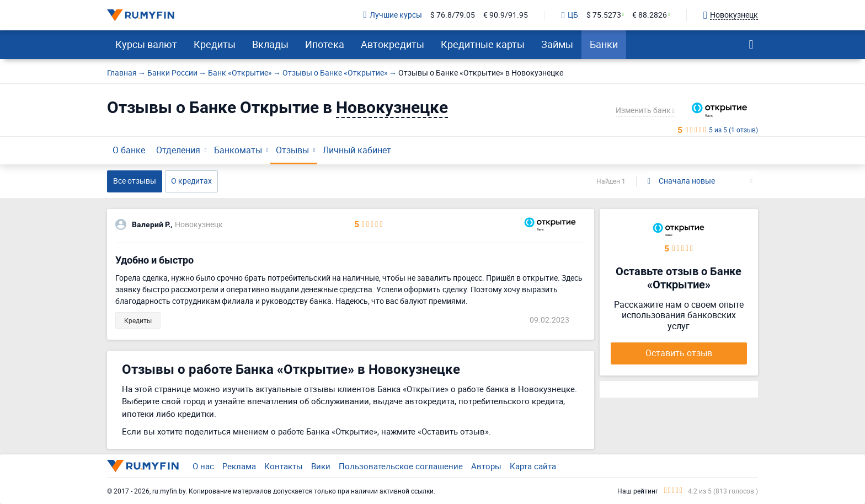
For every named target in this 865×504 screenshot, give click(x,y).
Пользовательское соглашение (401, 466)
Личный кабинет (357, 150)
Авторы (486, 466)
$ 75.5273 (604, 15)
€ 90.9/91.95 (506, 15)
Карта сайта (533, 466)
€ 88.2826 (650, 15)
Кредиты (215, 44)
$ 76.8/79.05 (453, 15)
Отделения (178, 150)
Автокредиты (393, 44)
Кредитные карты (483, 44)
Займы (557, 44)
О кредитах (191, 181)
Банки (604, 44)
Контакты (284, 466)
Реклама (239, 466)
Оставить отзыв (679, 353)
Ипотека (325, 44)
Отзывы (292, 150)
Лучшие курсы (393, 15)
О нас (203, 466)
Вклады (270, 44)
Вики (321, 466)
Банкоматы (238, 150)
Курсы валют (146, 44)
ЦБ (570, 15)
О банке (129, 150)
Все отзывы (135, 181)
